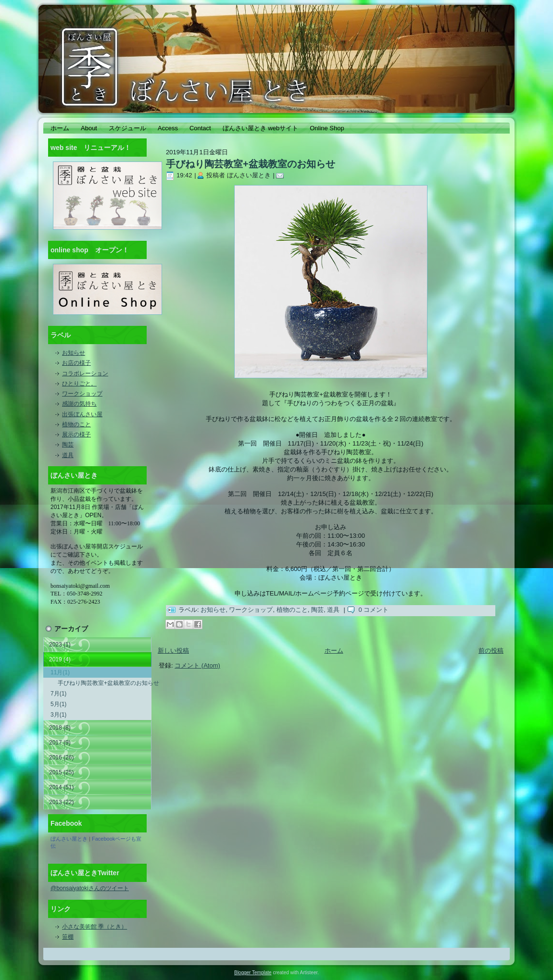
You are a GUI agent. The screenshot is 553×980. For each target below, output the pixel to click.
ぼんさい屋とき (69, 839)
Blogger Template (253, 973)
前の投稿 (491, 651)
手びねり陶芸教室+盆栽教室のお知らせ (105, 683)
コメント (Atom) (197, 665)
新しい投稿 (173, 651)
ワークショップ (82, 394)
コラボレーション (85, 373)
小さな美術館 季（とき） (94, 927)
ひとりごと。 (79, 384)
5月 (58, 704)
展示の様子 (76, 434)
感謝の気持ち (79, 404)
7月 (58, 694)
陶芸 (68, 445)
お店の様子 (76, 363)
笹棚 (68, 937)
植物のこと (76, 424)
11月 (60, 672)
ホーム (334, 651)
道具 (68, 455)
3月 (58, 715)
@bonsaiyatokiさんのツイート (90, 888)
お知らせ (74, 353)
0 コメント (373, 610)
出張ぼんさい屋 (82, 414)
